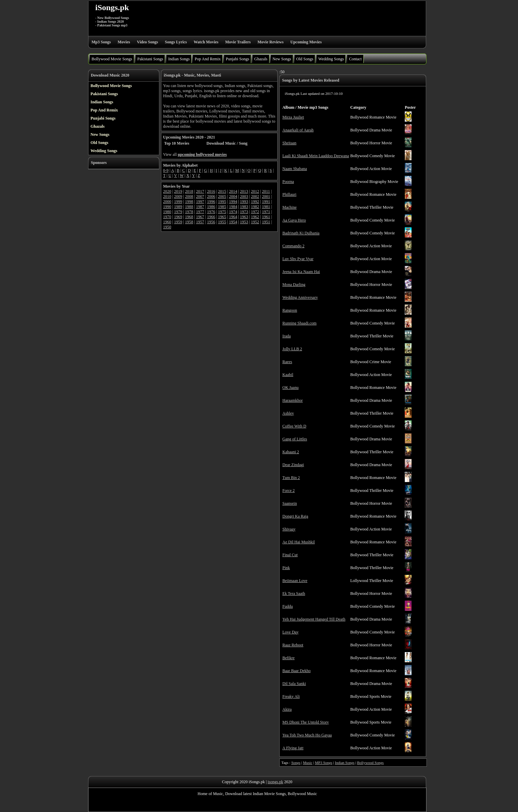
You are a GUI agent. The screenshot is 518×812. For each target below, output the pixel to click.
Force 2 (288, 491)
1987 (200, 207)
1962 (255, 217)
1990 (167, 207)
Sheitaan (289, 143)
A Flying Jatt (293, 748)
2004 (233, 196)
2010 (167, 196)
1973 (244, 212)
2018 (189, 191)
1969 (178, 217)
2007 (200, 196)
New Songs (282, 59)
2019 (178, 191)
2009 (178, 196)
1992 (255, 202)
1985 (222, 207)
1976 (211, 212)
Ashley (288, 413)
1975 (222, 212)
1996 (211, 202)
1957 (200, 222)
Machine (290, 207)
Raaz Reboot (293, 645)
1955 (222, 222)
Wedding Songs (331, 59)
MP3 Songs (324, 763)
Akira (287, 709)
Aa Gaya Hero (294, 220)
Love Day (291, 632)
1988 (189, 207)
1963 (244, 217)
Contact (355, 59)
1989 (178, 207)
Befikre (288, 658)
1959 (178, 222)
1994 (233, 202)
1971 (266, 212)
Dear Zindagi (293, 465)
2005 (222, 196)
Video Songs (148, 42)
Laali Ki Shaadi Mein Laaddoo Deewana (316, 156)
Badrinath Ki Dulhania (301, 233)
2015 (222, 191)
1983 (244, 207)
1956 (211, 222)
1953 (244, 222)
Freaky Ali (291, 696)
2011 (266, 191)
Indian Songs (179, 59)
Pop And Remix (208, 59)
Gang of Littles (295, 439)
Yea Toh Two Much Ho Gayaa (307, 735)
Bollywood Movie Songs (112, 59)
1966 (211, 217)
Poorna (288, 182)
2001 (266, 196)
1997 (200, 202)
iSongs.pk (112, 7)
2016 (211, 191)
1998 (189, 202)
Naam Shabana (295, 169)
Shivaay (289, 529)
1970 (167, 217)
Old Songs (305, 59)
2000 (167, 202)
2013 (244, 191)
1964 (233, 217)
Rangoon (290, 310)
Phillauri (289, 194)
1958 (189, 222)
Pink (286, 568)
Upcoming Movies (306, 42)
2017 (200, 191)
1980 (167, 212)
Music (308, 763)
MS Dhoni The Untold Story (306, 722)
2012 (255, 191)
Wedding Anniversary (300, 297)
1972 (255, 212)
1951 (266, 222)
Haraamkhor (293, 400)
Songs (296, 763)
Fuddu (288, 606)
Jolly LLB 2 (292, 349)
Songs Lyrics (176, 42)
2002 (255, 196)
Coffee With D (294, 426)
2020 (167, 191)
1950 (167, 227)
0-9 (166, 170)
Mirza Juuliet (293, 117)
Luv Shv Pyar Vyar (298, 259)
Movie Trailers (238, 42)
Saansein (290, 503)
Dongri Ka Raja (295, 516)
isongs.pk (276, 782)
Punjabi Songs (237, 59)
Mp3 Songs (101, 42)
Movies (124, 42)
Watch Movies (206, 42)
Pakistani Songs (150, 59)
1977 (200, 212)
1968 (189, 217)
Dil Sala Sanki (294, 684)
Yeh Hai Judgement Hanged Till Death (314, 619)
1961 (266, 217)
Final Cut (290, 555)
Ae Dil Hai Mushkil (299, 542)
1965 (222, 217)
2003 (244, 196)
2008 (189, 196)
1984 (233, 207)
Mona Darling (294, 285)
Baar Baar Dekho (296, 671)
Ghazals (261, 59)
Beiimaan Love (295, 581)
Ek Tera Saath (294, 594)
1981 (266, 207)
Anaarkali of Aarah (298, 130)
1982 (255, 207)
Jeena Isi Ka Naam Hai (301, 272)
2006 (211, 196)
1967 (200, 217)
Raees (287, 362)
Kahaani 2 (291, 452)
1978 (189, 212)
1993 (244, 202)
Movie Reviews (270, 42)
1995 (222, 202)
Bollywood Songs (370, 763)
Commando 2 (293, 246)
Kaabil (288, 375)
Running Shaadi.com (300, 323)
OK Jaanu (291, 388)
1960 (167, 222)
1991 (266, 202)
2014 (233, 191)
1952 (255, 222)
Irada (287, 336)
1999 (178, 202)
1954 (233, 222)
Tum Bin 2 (291, 478)
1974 (233, 212)
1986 (211, 207)
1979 (178, 212)
